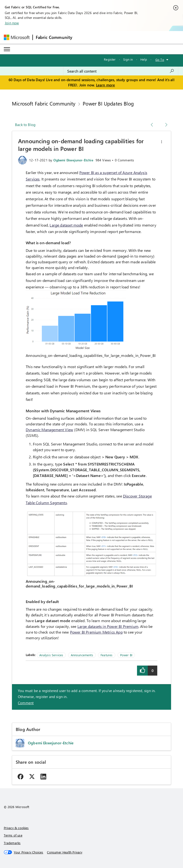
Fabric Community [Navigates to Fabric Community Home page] (54, 37)
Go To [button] (160, 60)
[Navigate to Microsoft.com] (17, 37)
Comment (26, 703)
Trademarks (12, 843)
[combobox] (121, 71)
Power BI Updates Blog (108, 103)
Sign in (128, 59)
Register (110, 59)
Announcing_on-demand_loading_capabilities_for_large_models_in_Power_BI (91, 355)
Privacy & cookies (16, 828)
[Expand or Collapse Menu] (7, 49)
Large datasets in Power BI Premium (108, 626)
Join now (12, 23)
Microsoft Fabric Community (44, 103)
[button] (162, 142)
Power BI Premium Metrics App (96, 632)
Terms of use (13, 835)
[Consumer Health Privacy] (65, 852)
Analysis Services (51, 655)
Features (107, 655)
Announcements (82, 655)
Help (144, 59)
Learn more (106, 85)
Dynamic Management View (49, 430)
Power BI (126, 655)
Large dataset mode (66, 225)
